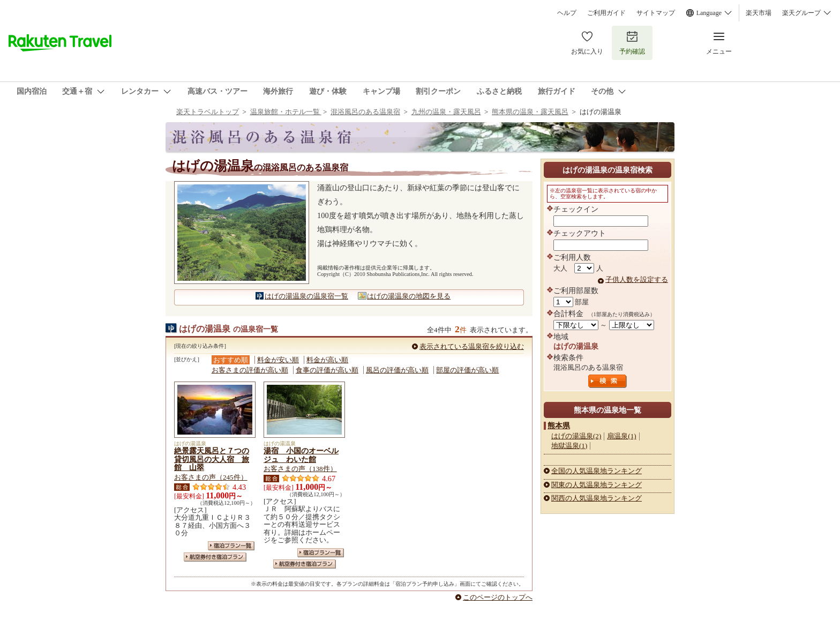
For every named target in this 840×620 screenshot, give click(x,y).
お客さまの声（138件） (300, 469)
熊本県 (559, 425)
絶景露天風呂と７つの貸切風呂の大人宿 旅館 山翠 (212, 459)
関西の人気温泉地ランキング (597, 498)
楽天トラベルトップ (208, 112)
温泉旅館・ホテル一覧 (286, 112)
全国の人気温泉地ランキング (597, 471)
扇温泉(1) (621, 436)
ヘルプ (567, 13)
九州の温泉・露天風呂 (446, 112)
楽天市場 (759, 13)
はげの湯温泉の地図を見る (409, 296)
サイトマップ (656, 13)
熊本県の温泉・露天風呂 (530, 112)
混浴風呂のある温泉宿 (365, 112)
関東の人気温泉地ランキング (597, 485)
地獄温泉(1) (569, 446)
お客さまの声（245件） (211, 477)
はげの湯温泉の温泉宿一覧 (306, 296)
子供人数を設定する (637, 279)
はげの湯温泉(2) (576, 436)
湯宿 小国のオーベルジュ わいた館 (301, 455)
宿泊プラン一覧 (231, 546)
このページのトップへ (498, 597)
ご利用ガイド (606, 13)
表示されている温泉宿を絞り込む (472, 346)
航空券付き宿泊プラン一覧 (215, 557)
